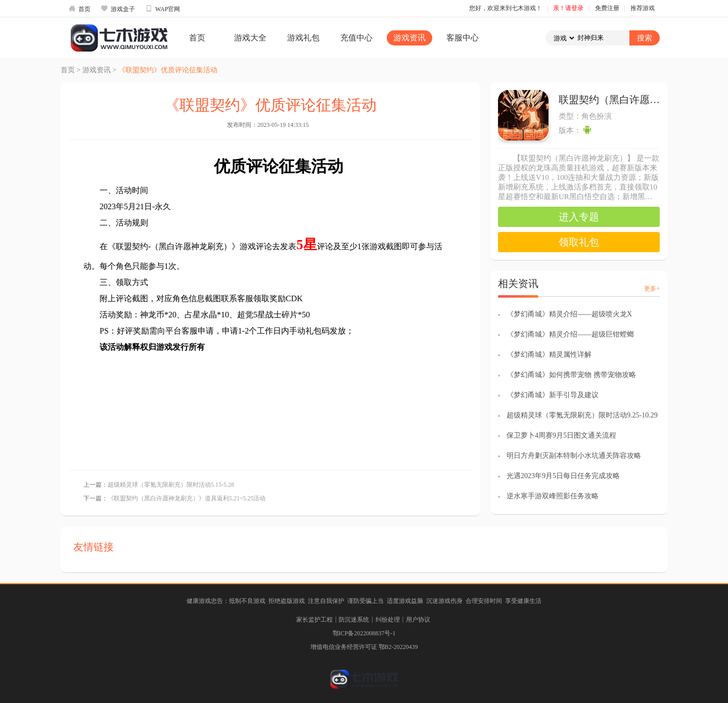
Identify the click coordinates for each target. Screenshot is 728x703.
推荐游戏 (643, 8)
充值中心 (356, 38)
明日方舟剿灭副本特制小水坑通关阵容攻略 (574, 456)
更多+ (652, 289)
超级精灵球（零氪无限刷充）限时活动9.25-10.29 (582, 415)
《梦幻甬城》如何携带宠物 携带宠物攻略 (571, 375)
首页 (79, 9)
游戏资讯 (409, 38)
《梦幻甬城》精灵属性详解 (549, 355)
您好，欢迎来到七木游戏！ (506, 8)
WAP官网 (163, 9)
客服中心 (463, 38)
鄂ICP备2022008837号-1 (364, 633)
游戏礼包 (303, 38)
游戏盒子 (118, 9)
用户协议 (418, 620)
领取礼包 (579, 242)
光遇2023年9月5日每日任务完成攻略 (563, 476)
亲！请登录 (568, 8)
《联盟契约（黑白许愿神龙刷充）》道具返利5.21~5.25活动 (187, 498)
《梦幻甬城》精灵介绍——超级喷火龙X (569, 314)
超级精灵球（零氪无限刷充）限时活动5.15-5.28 (171, 485)
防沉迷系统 (354, 620)
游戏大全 (250, 38)
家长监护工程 (314, 620)
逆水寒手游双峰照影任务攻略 (553, 496)
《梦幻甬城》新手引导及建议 (553, 395)
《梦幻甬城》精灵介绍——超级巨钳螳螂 (570, 334)
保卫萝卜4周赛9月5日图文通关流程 (561, 435)
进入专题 (579, 217)
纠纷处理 (388, 620)
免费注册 (607, 8)
